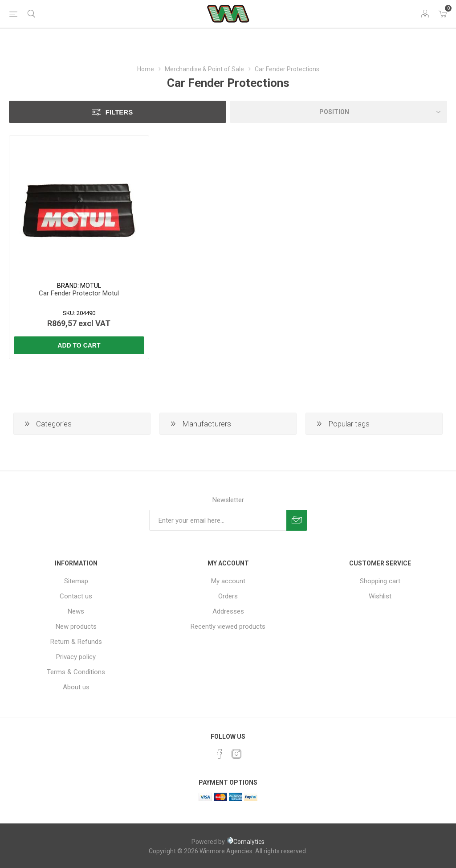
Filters (119, 112)
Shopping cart (380, 581)
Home (146, 69)
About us (76, 687)
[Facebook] (220, 754)
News (76, 611)
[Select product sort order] (338, 112)
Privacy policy (76, 657)
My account (228, 581)
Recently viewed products (228, 626)
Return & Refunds (76, 642)
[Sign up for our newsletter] (218, 520)
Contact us (76, 596)
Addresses (228, 611)
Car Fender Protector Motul (79, 293)
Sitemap (76, 581)
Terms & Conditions (76, 672)
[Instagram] (236, 754)
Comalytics (245, 842)
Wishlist (380, 596)
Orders (228, 596)
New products (76, 626)
